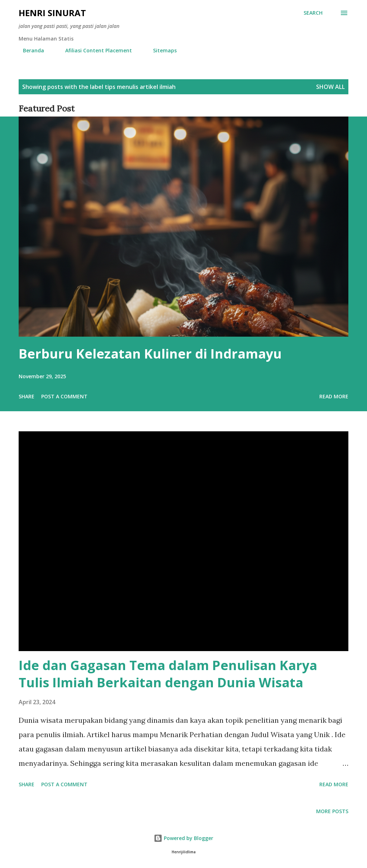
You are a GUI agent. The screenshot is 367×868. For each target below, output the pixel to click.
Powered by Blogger (183, 838)
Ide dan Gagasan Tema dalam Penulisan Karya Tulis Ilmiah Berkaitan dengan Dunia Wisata (168, 674)
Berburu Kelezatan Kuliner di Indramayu (150, 354)
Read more (334, 396)
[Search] (313, 13)
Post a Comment (64, 396)
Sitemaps (161, 50)
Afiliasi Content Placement (94, 50)
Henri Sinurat (52, 13)
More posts (332, 811)
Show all (330, 87)
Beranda (29, 50)
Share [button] (27, 396)
